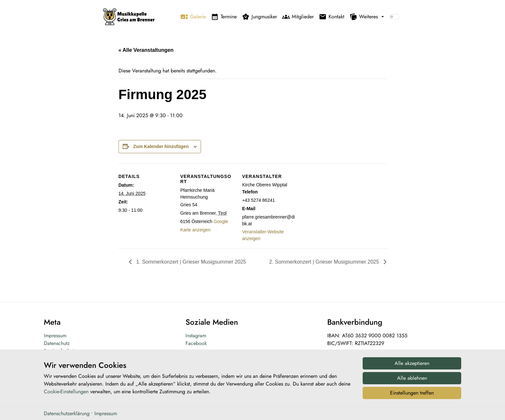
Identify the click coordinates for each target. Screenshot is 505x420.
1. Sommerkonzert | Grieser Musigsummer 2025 (191, 262)
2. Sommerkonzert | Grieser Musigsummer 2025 (325, 262)
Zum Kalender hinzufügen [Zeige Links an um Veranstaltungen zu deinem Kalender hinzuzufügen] (161, 146)
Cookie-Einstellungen (66, 396)
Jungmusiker (259, 17)
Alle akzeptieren (412, 367)
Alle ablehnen (412, 382)
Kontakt (332, 17)
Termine (224, 17)
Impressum (55, 336)
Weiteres (364, 17)
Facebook (196, 343)
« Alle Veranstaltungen (146, 50)
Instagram (196, 336)
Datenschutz (57, 343)
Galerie (193, 17)
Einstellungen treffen (412, 397)
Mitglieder (298, 17)
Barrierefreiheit (60, 351)
